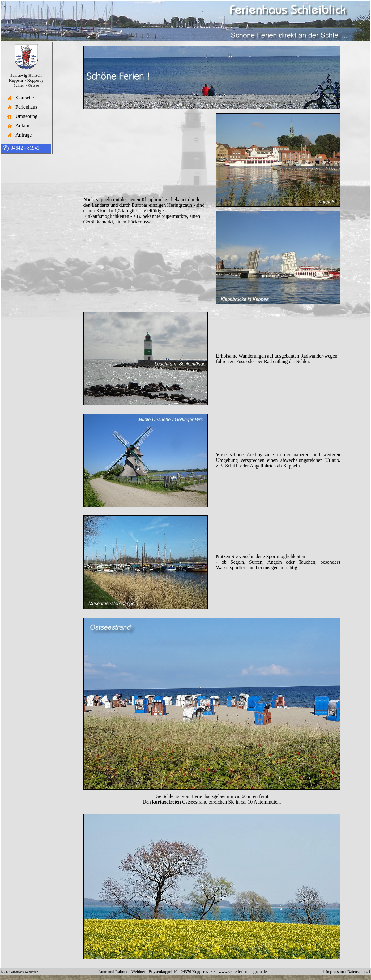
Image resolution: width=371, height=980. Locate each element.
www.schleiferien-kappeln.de (242, 971)
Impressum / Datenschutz (346, 971)
